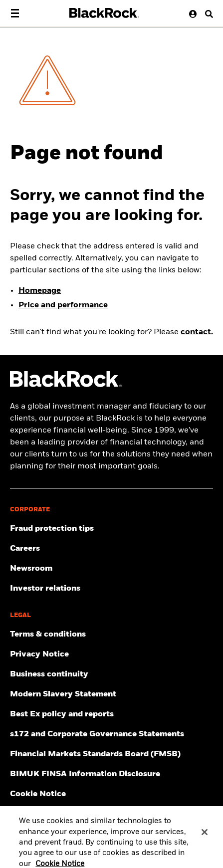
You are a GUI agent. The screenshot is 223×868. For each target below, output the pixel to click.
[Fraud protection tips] (111, 529)
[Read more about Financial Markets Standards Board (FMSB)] (111, 754)
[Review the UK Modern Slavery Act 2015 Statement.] (111, 694)
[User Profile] (191, 14)
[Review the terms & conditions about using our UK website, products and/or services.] (111, 635)
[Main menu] (15, 13)
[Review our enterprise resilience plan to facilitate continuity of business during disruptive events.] (111, 674)
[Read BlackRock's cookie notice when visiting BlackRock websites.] (111, 794)
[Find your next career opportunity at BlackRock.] (111, 549)
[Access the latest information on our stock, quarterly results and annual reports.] (111, 589)
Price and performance (63, 305)
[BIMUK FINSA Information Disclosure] (111, 774)
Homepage (40, 291)
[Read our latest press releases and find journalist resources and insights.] (111, 569)
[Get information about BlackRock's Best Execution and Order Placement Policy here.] (111, 714)
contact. (197, 332)
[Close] (205, 838)
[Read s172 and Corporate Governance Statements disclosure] (111, 734)
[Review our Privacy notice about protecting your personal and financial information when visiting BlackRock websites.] (111, 654)
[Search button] (206, 14)
